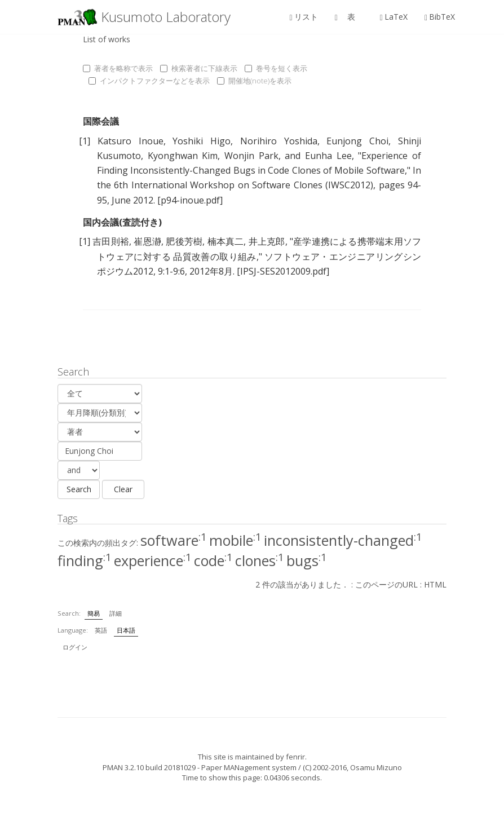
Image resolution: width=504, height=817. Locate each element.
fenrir (295, 757)
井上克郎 (267, 241)
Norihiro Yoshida (279, 141)
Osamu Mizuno (376, 767)
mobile (235, 540)
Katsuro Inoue (131, 141)
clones (260, 560)
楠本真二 (226, 241)
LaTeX (394, 17)
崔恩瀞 (147, 241)
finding (85, 560)
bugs (307, 560)
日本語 (126, 630)
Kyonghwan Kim (183, 156)
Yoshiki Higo (202, 141)
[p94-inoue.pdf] (190, 200)
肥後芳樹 (184, 241)
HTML (435, 584)
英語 (101, 630)
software (174, 540)
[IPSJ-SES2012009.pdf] (283, 271)
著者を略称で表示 (118, 68)
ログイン (75, 647)
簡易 (94, 613)
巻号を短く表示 (276, 68)
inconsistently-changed (343, 540)
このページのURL (386, 584)
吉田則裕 (111, 241)
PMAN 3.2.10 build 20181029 (149, 767)
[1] (85, 141)
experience (153, 560)
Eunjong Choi (357, 141)
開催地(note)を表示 (254, 81)
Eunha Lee (328, 156)
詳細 (116, 613)
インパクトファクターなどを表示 (149, 81)
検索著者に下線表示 (199, 68)
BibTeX (440, 17)
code (213, 560)
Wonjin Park (251, 156)
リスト (304, 17)
